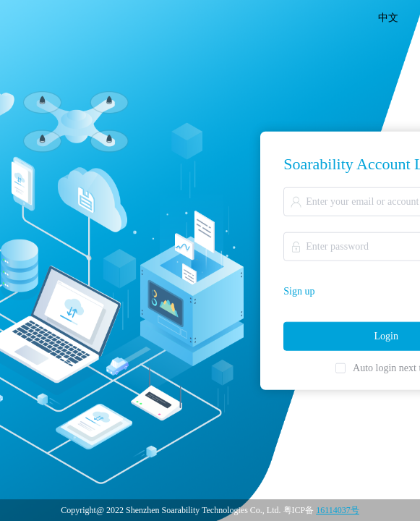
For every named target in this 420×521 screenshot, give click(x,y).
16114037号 (338, 510)
